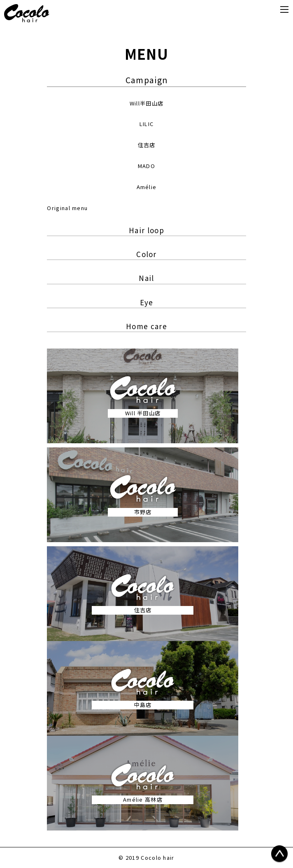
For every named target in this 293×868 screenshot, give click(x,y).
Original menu (67, 208)
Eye (147, 302)
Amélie (147, 187)
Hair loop (146, 230)
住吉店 (147, 145)
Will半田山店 (146, 103)
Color (146, 254)
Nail (146, 278)
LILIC (147, 124)
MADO (146, 166)
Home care (146, 326)
